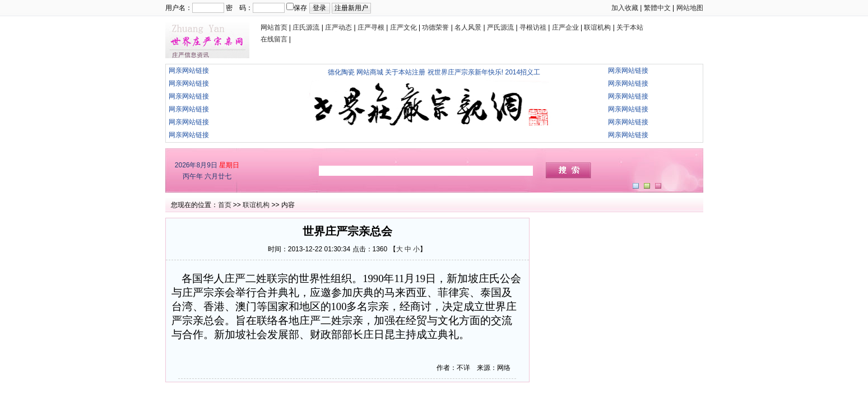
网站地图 (690, 8)
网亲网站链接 (189, 71)
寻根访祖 (533, 27)
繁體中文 (657, 8)
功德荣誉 (435, 27)
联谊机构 (597, 27)
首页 (225, 205)
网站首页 (274, 27)
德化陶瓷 (341, 72)
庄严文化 (403, 27)
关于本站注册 (405, 72)
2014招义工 (523, 72)
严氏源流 (500, 27)
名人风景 (468, 27)
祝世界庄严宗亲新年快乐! (465, 72)
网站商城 (370, 72)
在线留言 (274, 39)
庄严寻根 (371, 27)
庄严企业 (565, 27)
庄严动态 (338, 27)
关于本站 (630, 27)
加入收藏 (625, 8)
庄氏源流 (306, 27)
